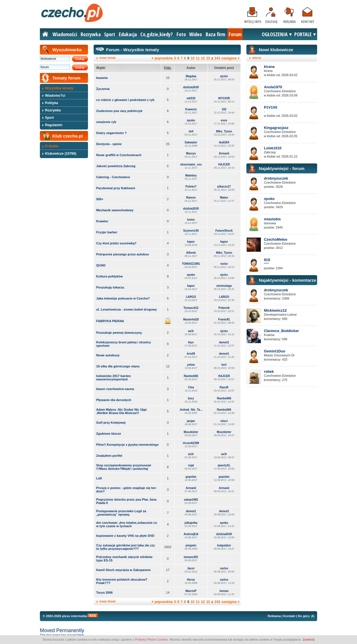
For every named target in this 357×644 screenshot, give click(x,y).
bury (191, 398)
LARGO (191, 297)
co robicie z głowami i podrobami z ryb (125, 100)
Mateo (224, 198)
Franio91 (224, 319)
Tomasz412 (191, 308)
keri (224, 365)
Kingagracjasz (276, 128)
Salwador (191, 142)
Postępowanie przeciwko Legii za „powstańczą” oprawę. (121, 513)
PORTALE (303, 34)
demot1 (224, 342)
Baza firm (215, 34)
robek (269, 371)
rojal (191, 465)
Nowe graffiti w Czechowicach (119, 155)
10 (193, 58)
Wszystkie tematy (59, 88)
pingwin (191, 545)
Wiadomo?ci (55, 96)
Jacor (191, 568)
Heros (191, 580)
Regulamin (54, 125)
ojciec (224, 76)
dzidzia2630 (191, 87)
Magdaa (191, 76)
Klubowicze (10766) (61, 154)
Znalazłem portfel (109, 456)
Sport (110, 34)
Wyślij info (253, 22)
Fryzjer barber (107, 232)
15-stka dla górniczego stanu (118, 366)
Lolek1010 (273, 148)
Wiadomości (65, 34)
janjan (191, 421)
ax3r (191, 331)
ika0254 (224, 142)
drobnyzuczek (276, 178)
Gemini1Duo (275, 351)
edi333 (191, 98)
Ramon (191, 198)
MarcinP (191, 591)
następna (229, 58)
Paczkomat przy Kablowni (116, 188)
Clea (191, 387)
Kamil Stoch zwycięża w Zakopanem (123, 570)
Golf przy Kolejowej (111, 423)
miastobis (272, 219)
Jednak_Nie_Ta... (191, 410)
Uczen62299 (191, 443)
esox (224, 120)
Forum (235, 34)
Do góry (304, 616)
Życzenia (103, 89)
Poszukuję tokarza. (110, 287)
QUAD (101, 265)
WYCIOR (224, 98)
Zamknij (309, 639)
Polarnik (224, 308)
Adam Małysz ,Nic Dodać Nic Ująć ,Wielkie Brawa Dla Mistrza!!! (121, 411)
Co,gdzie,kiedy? (157, 34)
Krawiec (102, 221)
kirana (269, 67)
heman (224, 591)
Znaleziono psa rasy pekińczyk (119, 111)
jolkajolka (191, 523)
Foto (181, 34)
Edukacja (128, 34)
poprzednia (164, 58)
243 (217, 58)
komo (191, 220)
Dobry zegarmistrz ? (111, 133)
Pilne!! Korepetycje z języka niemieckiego (127, 445)
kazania (102, 78)
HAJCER (224, 164)
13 (208, 58)
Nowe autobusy (108, 355)
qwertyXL (224, 465)
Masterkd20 (191, 319)
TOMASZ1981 (191, 264)
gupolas (191, 477)
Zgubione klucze (109, 434)
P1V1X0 (271, 107)
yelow (191, 365)
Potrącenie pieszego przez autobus (123, 254)
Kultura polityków (109, 276)
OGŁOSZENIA (275, 34)
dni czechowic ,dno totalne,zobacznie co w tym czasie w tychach (127, 524)
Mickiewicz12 (275, 310)
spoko (191, 120)
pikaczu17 (224, 187)
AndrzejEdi (191, 534)
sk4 (191, 131)
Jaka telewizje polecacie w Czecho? (123, 298)
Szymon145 (191, 231)
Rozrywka (91, 34)
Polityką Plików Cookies (151, 639)
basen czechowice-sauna (115, 389)
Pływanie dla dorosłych (114, 400)
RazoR (224, 387)
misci (224, 421)
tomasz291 (191, 557)
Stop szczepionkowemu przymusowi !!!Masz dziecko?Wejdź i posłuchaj (124, 467)
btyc (191, 342)
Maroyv (191, 153)
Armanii (224, 153)
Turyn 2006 (104, 593)
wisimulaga (224, 286)
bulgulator (224, 545)
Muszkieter (191, 432)
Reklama (289, 22)
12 (203, 58)
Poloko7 (191, 187)
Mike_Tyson (224, 131)
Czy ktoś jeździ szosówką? (116, 243)
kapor (191, 242)
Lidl (99, 478)
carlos (224, 568)
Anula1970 (273, 87)
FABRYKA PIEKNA (110, 321)
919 (267, 260)
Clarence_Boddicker (281, 331)
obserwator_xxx (191, 164)
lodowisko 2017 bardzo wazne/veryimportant (113, 378)
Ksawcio (191, 109)
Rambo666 (191, 376)
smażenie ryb (106, 122)
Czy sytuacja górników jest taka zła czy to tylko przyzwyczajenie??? (126, 547)
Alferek (191, 253)
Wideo (196, 34)
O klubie (52, 146)
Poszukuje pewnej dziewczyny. (119, 333)
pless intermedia (74, 616)
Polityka (51, 103)
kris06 (191, 354)
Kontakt (308, 22)
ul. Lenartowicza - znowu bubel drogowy (126, 309)
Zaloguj (271, 22)
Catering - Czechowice (113, 177)
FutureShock (224, 231)
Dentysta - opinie (109, 144)
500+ (100, 199)
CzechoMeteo (276, 239)
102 (224, 109)
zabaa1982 (191, 500)
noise (224, 264)
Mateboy (191, 175)
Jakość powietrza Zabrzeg (116, 166)
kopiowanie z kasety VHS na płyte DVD (125, 536)
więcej (256, 58)
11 (198, 58)
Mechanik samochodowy (115, 210)
